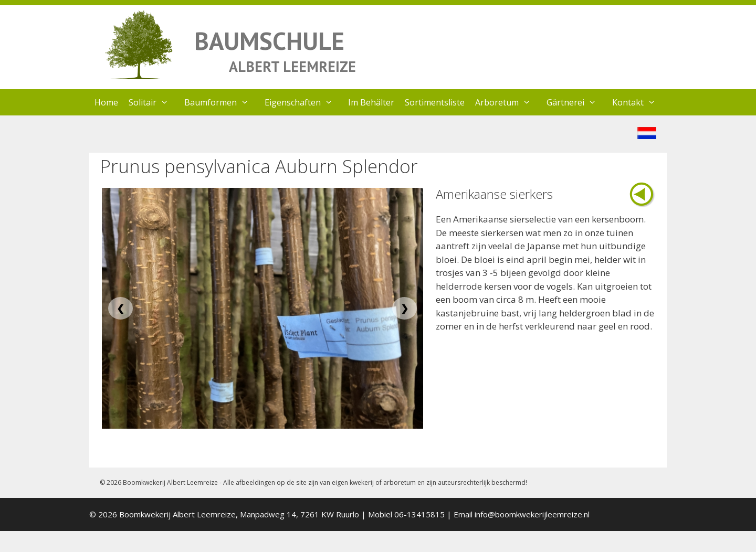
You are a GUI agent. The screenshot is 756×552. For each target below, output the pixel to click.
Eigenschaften (304, 102)
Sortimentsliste (435, 102)
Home (106, 102)
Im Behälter (371, 102)
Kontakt (639, 102)
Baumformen (222, 102)
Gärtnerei (577, 102)
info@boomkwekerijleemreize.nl (532, 514)
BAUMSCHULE (269, 41)
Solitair (154, 102)
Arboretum (508, 102)
